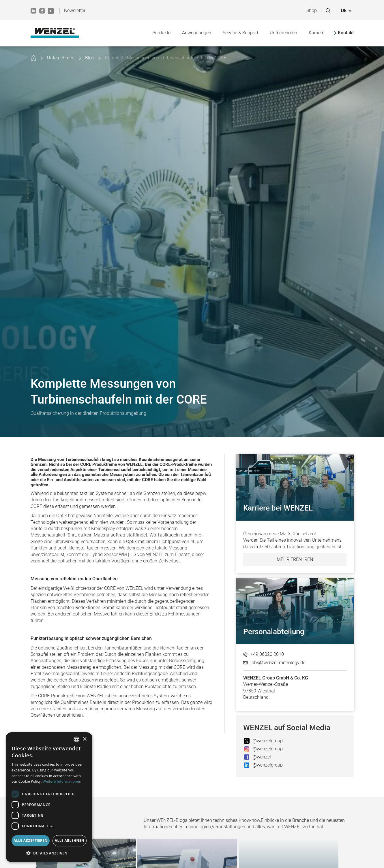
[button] (347, 11)
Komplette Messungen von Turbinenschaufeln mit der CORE (166, 58)
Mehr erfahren (295, 559)
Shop (312, 11)
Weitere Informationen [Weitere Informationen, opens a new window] (62, 781)
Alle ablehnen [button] (70, 840)
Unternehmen (61, 58)
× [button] (84, 739)
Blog (90, 58)
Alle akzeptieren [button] (31, 840)
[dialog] (49, 797)
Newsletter (75, 11)
